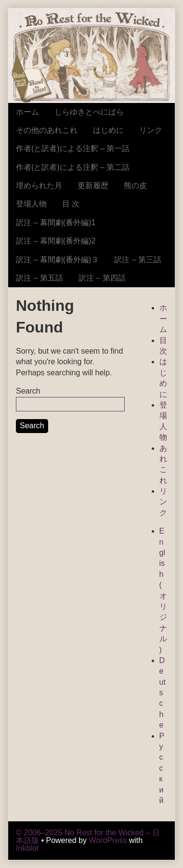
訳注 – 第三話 (138, 260)
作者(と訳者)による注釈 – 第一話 (73, 148)
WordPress (108, 840)
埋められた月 (39, 185)
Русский (162, 768)
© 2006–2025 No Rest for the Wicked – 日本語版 (88, 836)
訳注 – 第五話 (39, 278)
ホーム (27, 112)
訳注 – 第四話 (102, 278)
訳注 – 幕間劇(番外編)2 (56, 241)
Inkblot (27, 848)
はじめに (108, 130)
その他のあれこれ (47, 130)
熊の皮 (135, 185)
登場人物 (31, 204)
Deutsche (163, 693)
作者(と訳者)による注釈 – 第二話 (73, 167)
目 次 (71, 204)
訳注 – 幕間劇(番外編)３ (57, 260)
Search (28, 391)
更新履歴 (93, 185)
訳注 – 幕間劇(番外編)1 (56, 223)
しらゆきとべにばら (89, 112)
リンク (151, 130)
